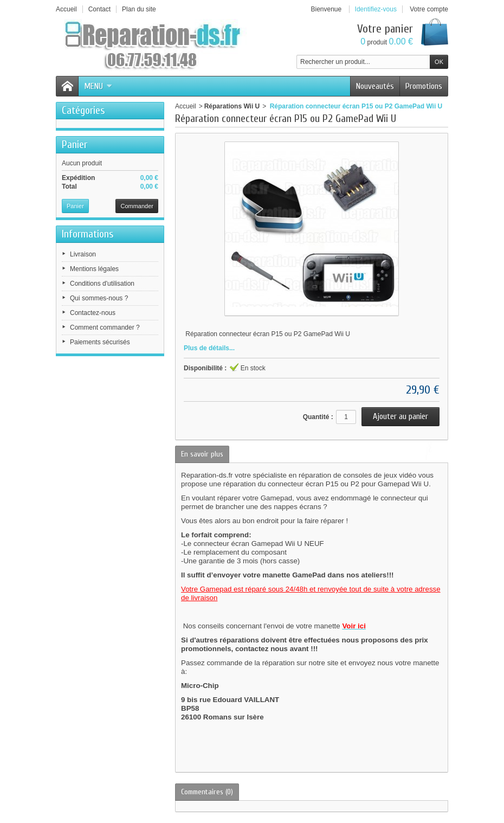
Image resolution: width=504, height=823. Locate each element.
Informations (88, 234)
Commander (137, 206)
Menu (98, 86)
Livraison (83, 254)
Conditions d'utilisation (102, 284)
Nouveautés (375, 86)
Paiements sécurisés (100, 342)
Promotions (424, 86)
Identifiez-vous (376, 9)
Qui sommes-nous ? (99, 298)
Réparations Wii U (232, 106)
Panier (75, 144)
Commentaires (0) (207, 792)
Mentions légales (94, 269)
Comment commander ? (105, 327)
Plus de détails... (209, 348)
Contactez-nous (93, 313)
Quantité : (318, 417)
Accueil (186, 106)
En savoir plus (202, 454)
